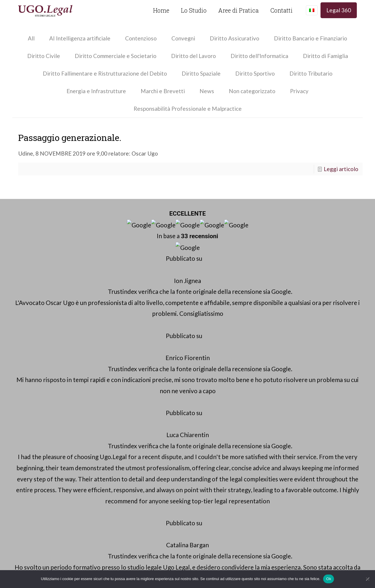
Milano (182, 417)
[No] (368, 579)
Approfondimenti (301, 328)
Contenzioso (141, 38)
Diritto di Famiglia (325, 56)
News (207, 91)
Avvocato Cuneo (301, 281)
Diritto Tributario (311, 73)
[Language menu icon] (312, 10)
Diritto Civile (44, 56)
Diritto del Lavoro (194, 56)
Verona (162, 417)
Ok (329, 579)
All (31, 38)
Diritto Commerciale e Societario (116, 56)
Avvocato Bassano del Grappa (317, 271)
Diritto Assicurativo (235, 38)
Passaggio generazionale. (70, 138)
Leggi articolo (341, 169)
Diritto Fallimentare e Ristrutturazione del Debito (105, 73)
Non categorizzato (252, 91)
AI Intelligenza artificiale (80, 38)
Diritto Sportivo (255, 73)
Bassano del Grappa (299, 408)
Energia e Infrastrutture (96, 91)
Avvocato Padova (302, 262)
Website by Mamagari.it (188, 566)
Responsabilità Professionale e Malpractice (188, 109)
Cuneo (185, 408)
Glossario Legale (301, 290)
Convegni (183, 38)
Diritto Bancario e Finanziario (311, 38)
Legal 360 (339, 10)
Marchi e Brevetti (163, 91)
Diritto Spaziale (201, 73)
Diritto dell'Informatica (259, 56)
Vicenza (263, 408)
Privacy (299, 91)
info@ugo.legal (210, 271)
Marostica (339, 408)
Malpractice (295, 309)
